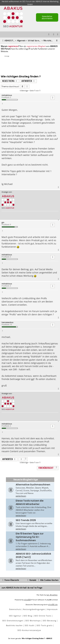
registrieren (13, 46)
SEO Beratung (49, 621)
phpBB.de (53, 604)
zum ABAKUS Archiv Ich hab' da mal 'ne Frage (22, 588)
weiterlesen (21, 496)
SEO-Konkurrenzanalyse (29, 630)
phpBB (27, 600)
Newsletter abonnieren (47, 17)
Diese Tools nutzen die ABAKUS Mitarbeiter (30, 502)
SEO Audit (30, 625)
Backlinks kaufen (14, 625)
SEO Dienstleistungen (13, 621)
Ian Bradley (52, 595)
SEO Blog (28, 616)
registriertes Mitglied (36, 46)
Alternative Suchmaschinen (33, 485)
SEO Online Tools (43, 616)
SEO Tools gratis (44, 625)
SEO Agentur (15, 616)
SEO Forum (27, 1)
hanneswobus (7, 322)
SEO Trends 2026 (26, 520)
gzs (3, 222)
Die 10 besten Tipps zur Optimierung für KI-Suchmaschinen (30, 537)
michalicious (7, 95)
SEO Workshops (33, 621)
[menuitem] (58, 35)
